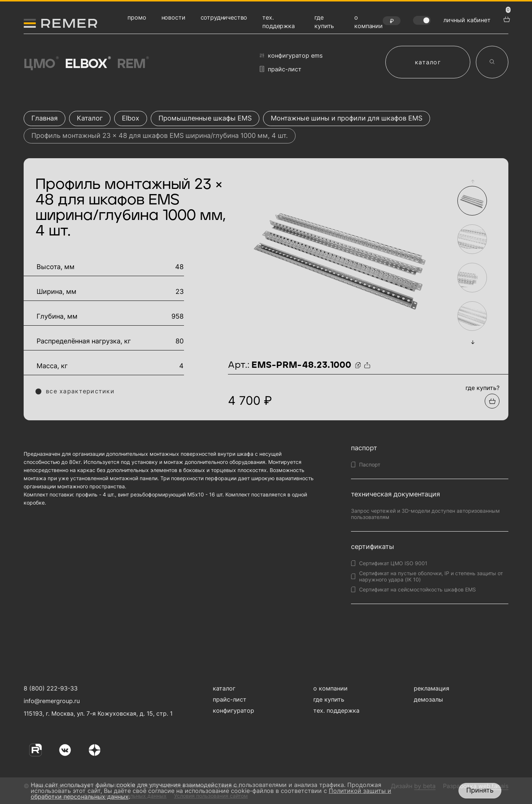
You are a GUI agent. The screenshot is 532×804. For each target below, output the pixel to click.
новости (173, 17)
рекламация (432, 688)
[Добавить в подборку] (492, 401)
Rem (132, 64)
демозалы (428, 699)
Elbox (88, 64)
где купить (329, 699)
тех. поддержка (336, 710)
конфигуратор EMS (291, 55)
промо (137, 17)
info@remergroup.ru (51, 701)
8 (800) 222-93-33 (51, 688)
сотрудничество (224, 17)
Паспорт (370, 464)
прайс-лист (281, 69)
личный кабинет (467, 20)
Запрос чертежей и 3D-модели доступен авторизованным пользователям (425, 514)
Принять (480, 790)
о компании (330, 688)
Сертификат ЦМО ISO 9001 (393, 563)
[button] (473, 181)
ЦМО (41, 64)
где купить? (482, 388)
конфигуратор (233, 710)
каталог (428, 62)
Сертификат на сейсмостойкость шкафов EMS (417, 589)
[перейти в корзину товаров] (506, 18)
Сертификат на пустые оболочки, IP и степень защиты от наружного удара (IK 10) (431, 576)
